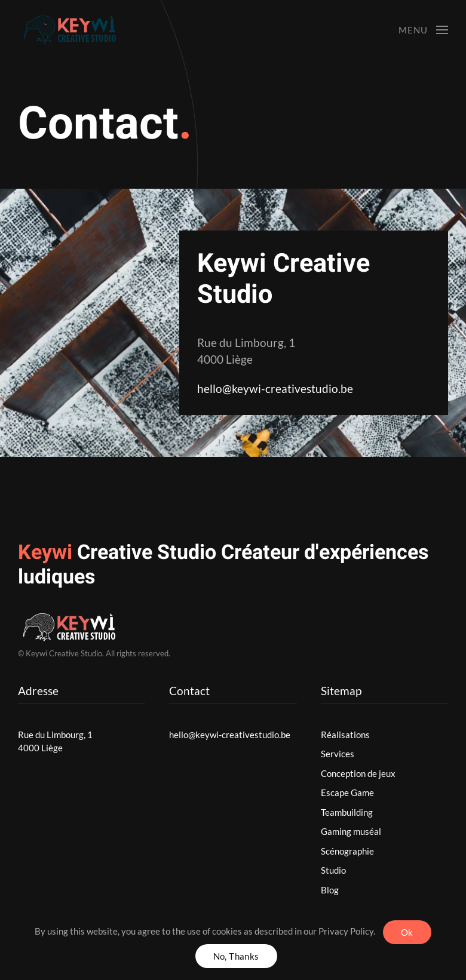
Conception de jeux (358, 773)
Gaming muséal (351, 831)
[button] (423, 30)
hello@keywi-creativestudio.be (275, 388)
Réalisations (345, 735)
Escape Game (347, 792)
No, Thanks (236, 956)
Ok (407, 932)
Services (338, 754)
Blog (330, 890)
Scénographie (347, 851)
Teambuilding (347, 812)
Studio (333, 870)
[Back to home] (79, 30)
